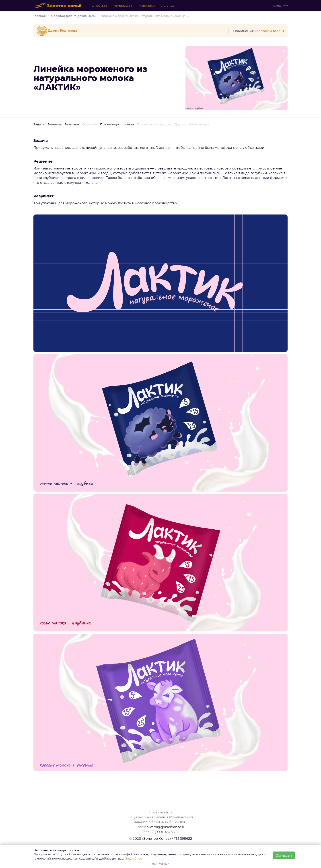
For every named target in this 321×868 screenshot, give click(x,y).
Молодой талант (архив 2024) (73, 16)
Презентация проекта (117, 124)
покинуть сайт (160, 864)
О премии (99, 6)
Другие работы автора (192, 124)
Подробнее (133, 858)
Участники (146, 6)
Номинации (122, 6)
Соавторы (90, 124)
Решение (55, 124)
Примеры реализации (154, 124)
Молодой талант (270, 31)
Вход (277, 6)
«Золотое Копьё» (156, 838)
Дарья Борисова (58, 30)
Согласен (284, 855)
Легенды (168, 6)
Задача (39, 124)
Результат (72, 124)
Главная (40, 16)
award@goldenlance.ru (166, 827)
